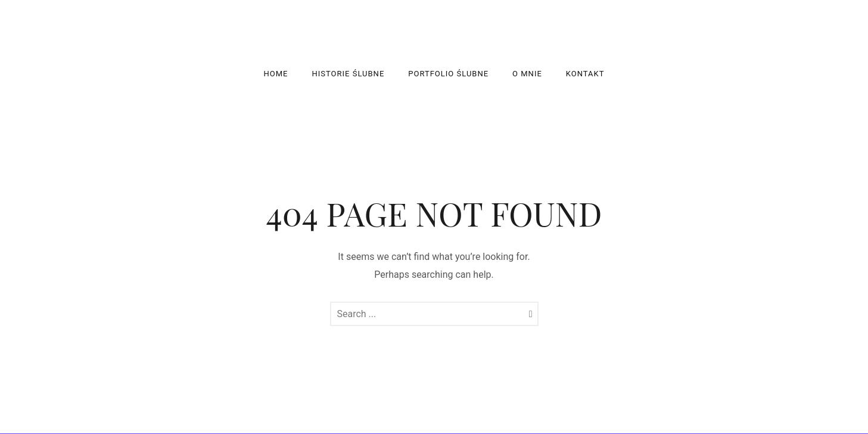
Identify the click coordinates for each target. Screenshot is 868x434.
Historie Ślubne (349, 74)
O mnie (527, 74)
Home (276, 74)
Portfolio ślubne (448, 74)
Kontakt (585, 74)
